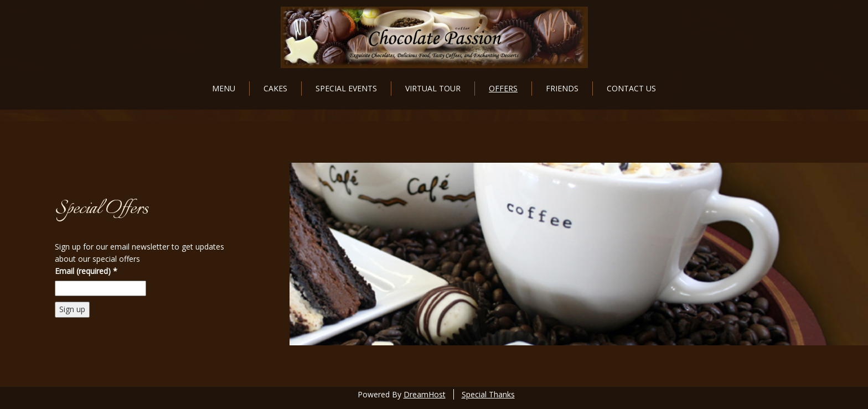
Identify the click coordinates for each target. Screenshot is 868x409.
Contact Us (631, 88)
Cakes (275, 88)
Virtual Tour (433, 88)
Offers (503, 88)
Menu (224, 88)
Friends (562, 88)
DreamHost (425, 394)
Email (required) (86, 271)
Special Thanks (488, 394)
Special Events (346, 88)
